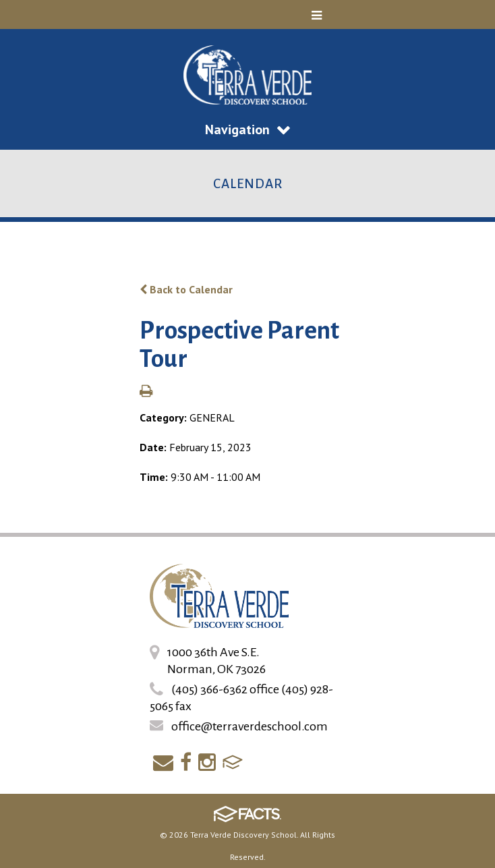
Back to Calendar (186, 289)
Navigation (247, 129)
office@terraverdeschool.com (250, 726)
